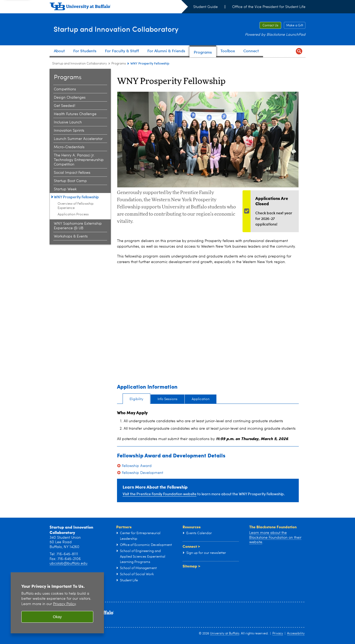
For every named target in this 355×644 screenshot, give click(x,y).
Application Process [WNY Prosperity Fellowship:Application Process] (73, 214)
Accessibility (296, 634)
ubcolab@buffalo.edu (68, 563)
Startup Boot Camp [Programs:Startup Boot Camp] (70, 181)
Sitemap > (191, 566)
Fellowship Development (142, 473)
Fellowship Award (137, 466)
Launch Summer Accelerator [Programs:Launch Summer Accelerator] (78, 139)
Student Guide (205, 7)
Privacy (278, 634)
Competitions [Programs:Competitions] (65, 89)
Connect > (191, 546)
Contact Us (270, 26)
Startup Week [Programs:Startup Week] (65, 189)
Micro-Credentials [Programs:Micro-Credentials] (69, 147)
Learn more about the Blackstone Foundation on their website (275, 538)
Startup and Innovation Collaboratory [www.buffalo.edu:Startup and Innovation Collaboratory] (80, 64)
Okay (57, 617)
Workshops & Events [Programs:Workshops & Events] (71, 236)
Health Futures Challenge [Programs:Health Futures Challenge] (75, 114)
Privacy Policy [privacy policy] (64, 604)
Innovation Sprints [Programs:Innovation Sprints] (69, 131)
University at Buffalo (225, 634)
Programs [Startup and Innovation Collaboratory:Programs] (119, 64)
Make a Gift (295, 26)
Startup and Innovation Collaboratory (132, 29)
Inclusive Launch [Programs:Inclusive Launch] (68, 122)
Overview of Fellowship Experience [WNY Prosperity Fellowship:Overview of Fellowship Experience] (76, 206)
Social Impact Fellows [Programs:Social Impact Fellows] (72, 173)
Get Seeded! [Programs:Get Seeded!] (65, 106)
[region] (57, 603)
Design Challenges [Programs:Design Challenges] (70, 98)
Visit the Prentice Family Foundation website (160, 494)
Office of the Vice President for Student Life (269, 7)
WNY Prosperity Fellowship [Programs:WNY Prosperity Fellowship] (76, 197)
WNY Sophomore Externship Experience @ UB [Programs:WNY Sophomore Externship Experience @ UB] (78, 226)
